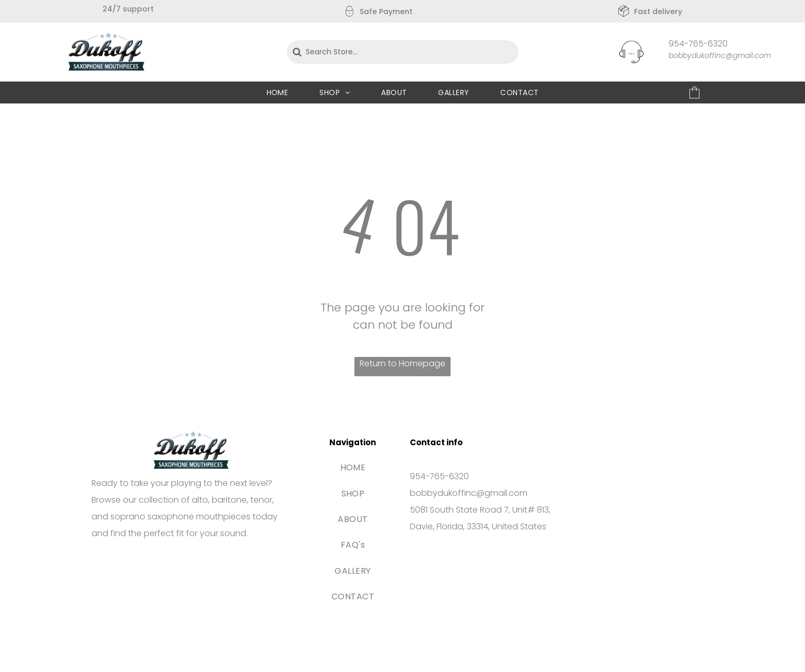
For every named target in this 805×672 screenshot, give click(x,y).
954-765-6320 (698, 44)
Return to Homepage (402, 363)
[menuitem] (278, 93)
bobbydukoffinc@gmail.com (720, 55)
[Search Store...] (403, 52)
